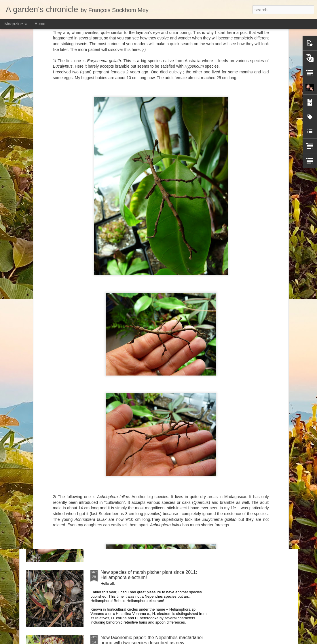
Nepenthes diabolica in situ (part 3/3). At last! (146, 376)
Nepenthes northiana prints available (138, 442)
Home (40, 24)
